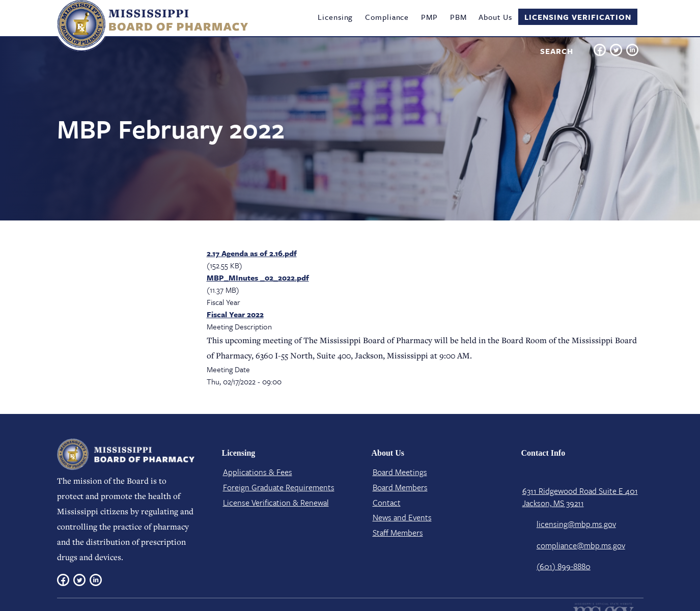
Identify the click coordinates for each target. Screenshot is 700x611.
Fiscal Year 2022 (235, 314)
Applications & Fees (258, 472)
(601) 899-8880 (564, 566)
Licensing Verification (578, 17)
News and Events (402, 517)
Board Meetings (400, 472)
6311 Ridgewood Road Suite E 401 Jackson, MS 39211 (580, 497)
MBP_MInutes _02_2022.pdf (258, 277)
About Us (495, 17)
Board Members (400, 487)
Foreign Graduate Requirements (279, 487)
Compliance (387, 17)
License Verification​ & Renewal (276, 503)
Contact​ (387, 503)
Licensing (335, 17)
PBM (458, 17)
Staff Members (398, 533)
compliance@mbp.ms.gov (581, 545)
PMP (429, 17)
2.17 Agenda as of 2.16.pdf (252, 253)
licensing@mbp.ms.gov (576, 524)
